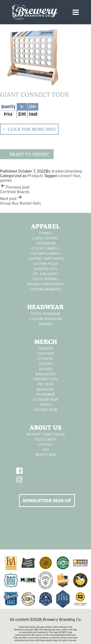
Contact (46, 444)
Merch (46, 342)
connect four (69, 176)
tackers (45, 369)
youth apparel (45, 279)
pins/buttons (45, 379)
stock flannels (45, 248)
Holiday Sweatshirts (45, 284)
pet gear (46, 384)
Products (35, 176)
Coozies (46, 364)
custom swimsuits (45, 289)
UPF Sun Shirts (46, 274)
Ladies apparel (46, 238)
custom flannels (46, 253)
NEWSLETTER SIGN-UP (47, 500)
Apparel (45, 226)
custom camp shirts (46, 259)
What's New (46, 455)
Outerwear (46, 243)
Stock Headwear (46, 314)
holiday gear (45, 410)
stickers (45, 359)
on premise (45, 394)
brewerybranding (67, 171)
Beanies (46, 324)
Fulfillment (46, 439)
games (6, 180)
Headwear (45, 307)
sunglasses (45, 374)
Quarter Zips (46, 269)
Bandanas (45, 389)
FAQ (46, 450)
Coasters (45, 354)
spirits (46, 405)
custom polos (46, 264)
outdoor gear (46, 400)
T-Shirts (46, 233)
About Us (45, 427)
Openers (46, 348)
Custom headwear (45, 319)
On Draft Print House (46, 434)
